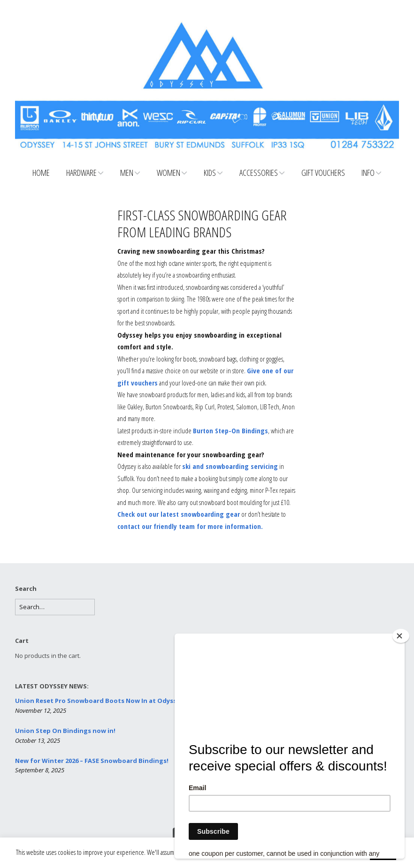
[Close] (401, 636)
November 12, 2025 (41, 710)
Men (127, 173)
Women (169, 173)
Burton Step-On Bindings (230, 430)
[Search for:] (55, 607)
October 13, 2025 (38, 740)
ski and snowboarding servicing (230, 466)
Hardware (81, 173)
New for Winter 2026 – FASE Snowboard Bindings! (92, 761)
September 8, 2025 (40, 770)
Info (368, 173)
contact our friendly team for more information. (190, 526)
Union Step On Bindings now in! (65, 731)
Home (41, 173)
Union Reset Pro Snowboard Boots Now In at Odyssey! (100, 701)
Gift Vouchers (323, 173)
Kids (210, 173)
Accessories (259, 173)
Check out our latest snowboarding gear (179, 514)
